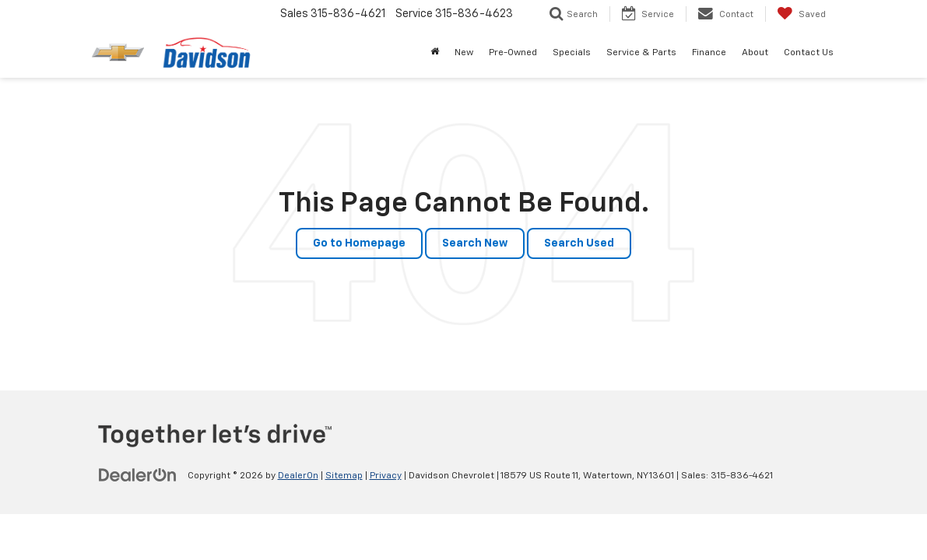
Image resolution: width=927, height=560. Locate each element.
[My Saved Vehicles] (801, 14)
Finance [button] (709, 53)
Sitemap (344, 476)
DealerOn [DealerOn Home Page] (298, 476)
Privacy (386, 476)
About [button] (755, 53)
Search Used (579, 243)
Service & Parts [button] (641, 53)
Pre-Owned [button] (513, 53)
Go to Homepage (359, 243)
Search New (475, 243)
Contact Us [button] (809, 53)
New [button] (464, 53)
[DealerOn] (138, 475)
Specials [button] (572, 53)
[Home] (435, 53)
